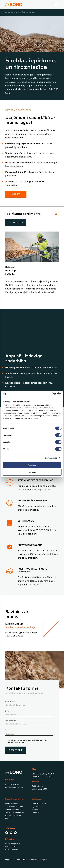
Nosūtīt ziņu (16, 750)
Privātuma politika (13, 844)
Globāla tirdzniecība (13, 815)
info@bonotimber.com (14, 787)
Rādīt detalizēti (51, 458)
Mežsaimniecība (12, 804)
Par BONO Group (39, 804)
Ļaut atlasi (32, 472)
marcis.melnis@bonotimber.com (21, 633)
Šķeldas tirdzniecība (13, 809)
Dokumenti (37, 812)
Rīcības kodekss (12, 850)
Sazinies (16, 194)
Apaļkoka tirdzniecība (14, 807)
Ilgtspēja (36, 807)
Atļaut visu (32, 465)
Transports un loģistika (15, 812)
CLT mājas (9, 818)
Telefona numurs (11, 720)
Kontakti (36, 809)
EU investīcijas (11, 847)
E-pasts (8, 711)
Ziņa (7, 730)
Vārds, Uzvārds (11, 702)
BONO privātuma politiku (16, 742)
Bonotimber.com (14, 12)
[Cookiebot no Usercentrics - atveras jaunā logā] (52, 394)
